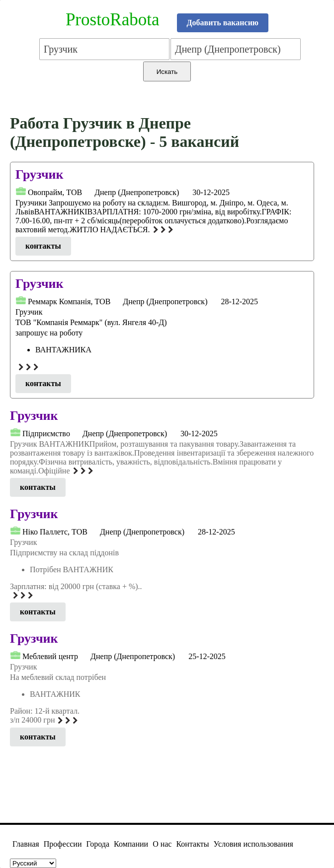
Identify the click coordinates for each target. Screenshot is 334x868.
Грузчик (40, 174)
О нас (162, 844)
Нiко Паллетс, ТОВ (55, 532)
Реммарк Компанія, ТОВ (69, 301)
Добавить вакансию (223, 23)
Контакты (192, 844)
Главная (26, 844)
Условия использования (253, 844)
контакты (43, 246)
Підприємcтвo (46, 434)
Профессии (63, 844)
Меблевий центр (50, 656)
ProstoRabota (113, 20)
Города (98, 844)
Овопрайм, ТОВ (55, 192)
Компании (131, 844)
